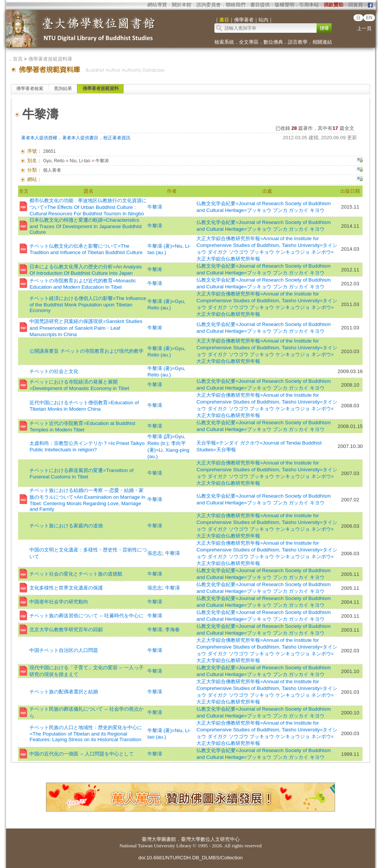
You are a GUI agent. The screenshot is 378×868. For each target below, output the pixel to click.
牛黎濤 (155, 207)
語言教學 (298, 42)
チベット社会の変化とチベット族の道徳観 (76, 574)
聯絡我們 (236, 5)
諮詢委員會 (209, 5)
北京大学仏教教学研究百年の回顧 (66, 630)
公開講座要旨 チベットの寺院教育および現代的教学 (86, 351)
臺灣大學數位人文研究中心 (210, 839)
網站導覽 (157, 5)
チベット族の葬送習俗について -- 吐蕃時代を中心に (86, 616)
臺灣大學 (152, 839)
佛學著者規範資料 (101, 88)
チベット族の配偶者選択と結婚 (64, 692)
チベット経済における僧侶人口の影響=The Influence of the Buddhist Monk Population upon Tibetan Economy (88, 304)
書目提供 (260, 5)
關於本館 (182, 5)
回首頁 (356, 5)
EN (369, 18)
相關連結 (322, 42)
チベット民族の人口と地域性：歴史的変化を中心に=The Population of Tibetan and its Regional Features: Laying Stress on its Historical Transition (86, 733)
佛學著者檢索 (30, 88)
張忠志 (155, 553)
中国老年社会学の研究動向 (59, 602)
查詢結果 (63, 88)
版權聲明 (285, 5)
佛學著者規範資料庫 (50, 59)
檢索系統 (224, 42)
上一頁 (364, 28)
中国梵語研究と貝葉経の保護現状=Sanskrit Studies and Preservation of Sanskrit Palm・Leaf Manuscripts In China (86, 328)
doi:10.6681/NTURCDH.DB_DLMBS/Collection (191, 858)
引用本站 (309, 5)
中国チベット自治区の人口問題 (64, 650)
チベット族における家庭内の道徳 (66, 526)
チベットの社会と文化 (54, 371)
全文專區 (249, 42)
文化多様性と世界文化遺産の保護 (66, 588)
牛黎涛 (155, 269)
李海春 (172, 630)
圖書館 (169, 839)
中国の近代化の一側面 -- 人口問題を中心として (81, 754)
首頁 (18, 59)
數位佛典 (273, 42)
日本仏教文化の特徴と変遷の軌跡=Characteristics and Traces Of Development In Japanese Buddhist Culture (86, 226)
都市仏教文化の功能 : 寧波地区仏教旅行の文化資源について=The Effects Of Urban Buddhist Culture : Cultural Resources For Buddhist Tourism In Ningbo (88, 207)
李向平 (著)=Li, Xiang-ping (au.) (168, 450)
